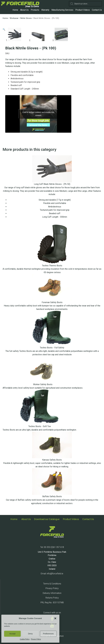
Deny (30, 634)
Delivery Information (52, 593)
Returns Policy (52, 598)
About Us (24, 10)
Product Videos (83, 10)
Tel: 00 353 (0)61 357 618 (52, 547)
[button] (55, 618)
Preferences (48, 634)
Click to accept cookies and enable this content (38, 114)
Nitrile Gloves (26, 18)
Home (15, 10)
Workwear (14, 18)
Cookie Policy (25, 639)
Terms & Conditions (52, 584)
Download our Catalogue (47, 519)
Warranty (45, 10)
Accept (12, 634)
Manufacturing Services (62, 10)
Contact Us (97, 10)
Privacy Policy (36, 639)
